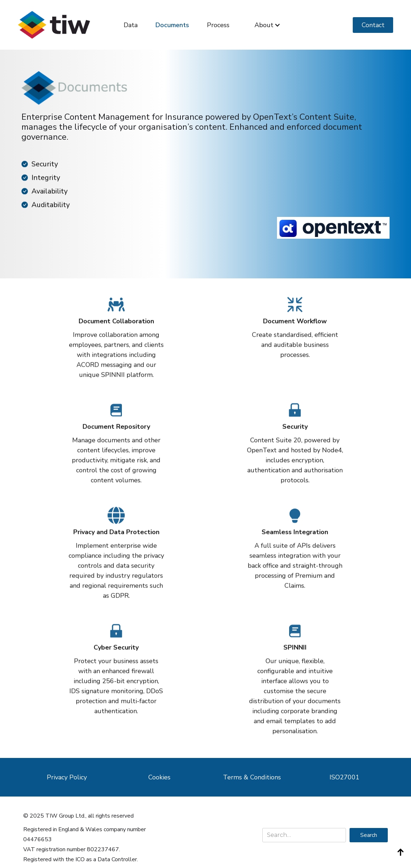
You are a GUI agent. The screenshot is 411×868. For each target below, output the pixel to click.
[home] (54, 25)
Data (131, 25)
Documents (172, 25)
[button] (268, 25)
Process (218, 25)
